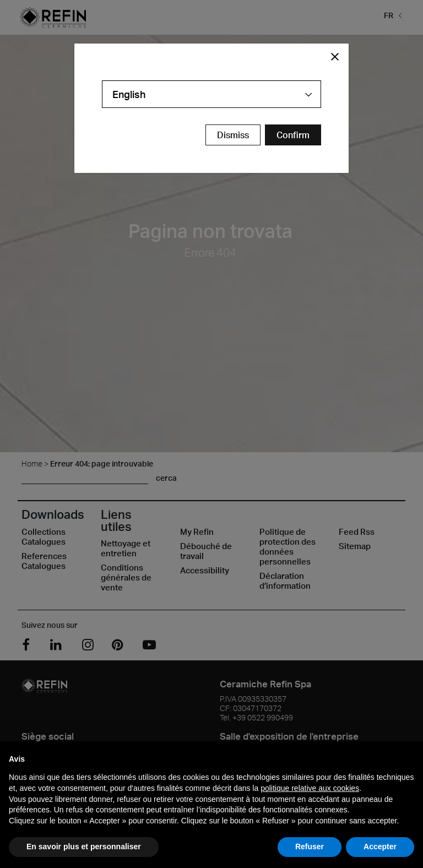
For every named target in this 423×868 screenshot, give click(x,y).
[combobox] (211, 94)
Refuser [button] (310, 847)
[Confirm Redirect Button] (293, 135)
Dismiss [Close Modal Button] (233, 135)
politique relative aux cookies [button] (310, 788)
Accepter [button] (380, 847)
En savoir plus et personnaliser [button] (84, 847)
